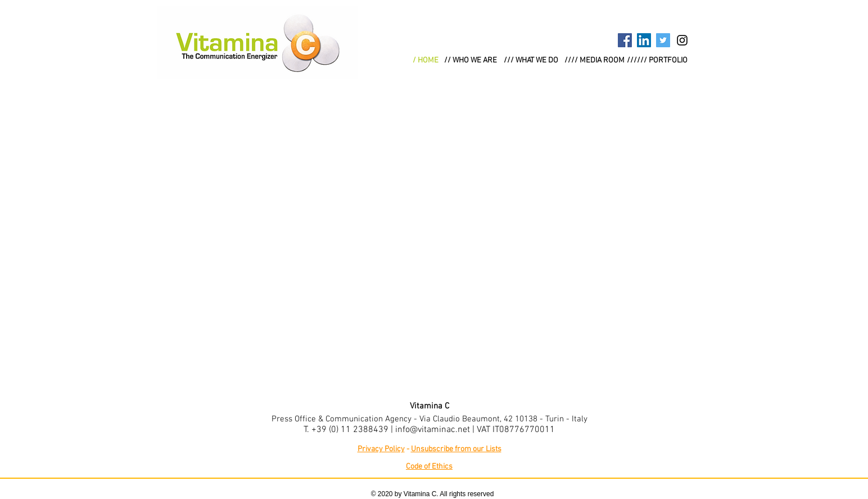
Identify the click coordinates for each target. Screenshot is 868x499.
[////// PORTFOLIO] (657, 61)
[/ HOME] (426, 61)
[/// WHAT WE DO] (531, 61)
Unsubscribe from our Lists (456, 449)
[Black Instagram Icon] (682, 40)
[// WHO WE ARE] (471, 61)
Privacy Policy (381, 449)
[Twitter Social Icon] (663, 40)
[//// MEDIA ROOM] (594, 61)
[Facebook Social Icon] (625, 40)
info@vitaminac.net (433, 430)
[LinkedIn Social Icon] (644, 40)
